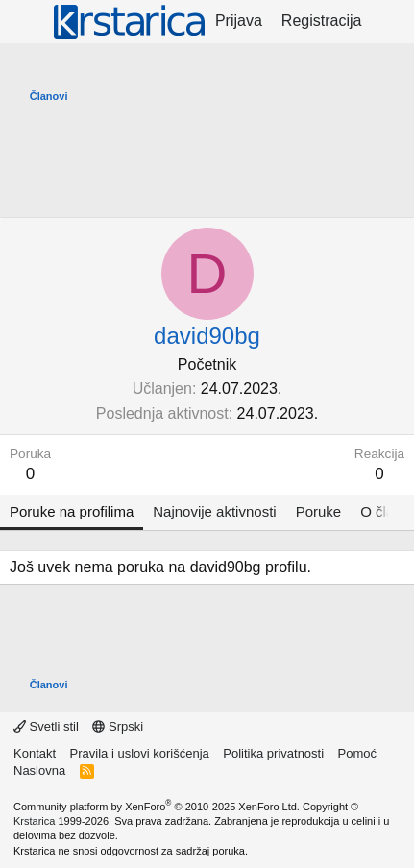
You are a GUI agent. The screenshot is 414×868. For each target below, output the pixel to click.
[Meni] (26, 22)
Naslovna (39, 771)
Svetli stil (46, 726)
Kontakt (35, 753)
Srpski (118, 726)
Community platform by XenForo (157, 807)
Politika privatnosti (273, 753)
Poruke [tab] (319, 511)
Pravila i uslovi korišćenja (140, 753)
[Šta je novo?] (390, 21)
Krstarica (34, 821)
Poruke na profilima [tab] (72, 511)
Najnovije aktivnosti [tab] (214, 511)
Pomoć (357, 753)
